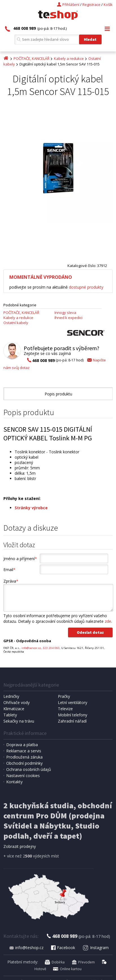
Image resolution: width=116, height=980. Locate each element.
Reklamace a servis (24, 751)
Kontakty (14, 782)
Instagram (96, 948)
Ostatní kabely (16, 323)
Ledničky (11, 696)
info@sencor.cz (31, 648)
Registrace (91, 4)
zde (108, 621)
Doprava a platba (22, 745)
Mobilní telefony (73, 715)
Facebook (63, 948)
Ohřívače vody (17, 702)
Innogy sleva (65, 313)
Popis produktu (58, 394)
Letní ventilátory (73, 702)
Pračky (64, 696)
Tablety (10, 715)
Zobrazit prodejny (20, 846)
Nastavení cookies (23, 776)
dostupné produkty (86, 287)
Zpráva (11, 581)
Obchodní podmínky (24, 763)
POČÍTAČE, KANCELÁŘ (31, 58)
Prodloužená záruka (24, 757)
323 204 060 (51, 648)
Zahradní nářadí (72, 721)
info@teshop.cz (26, 948)
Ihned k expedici (68, 318)
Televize (65, 709)
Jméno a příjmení (20, 559)
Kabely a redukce (69, 58)
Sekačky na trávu (19, 721)
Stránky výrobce (31, 508)
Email (9, 570)
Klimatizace (14, 709)
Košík (108, 4)
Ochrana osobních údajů (29, 769)
